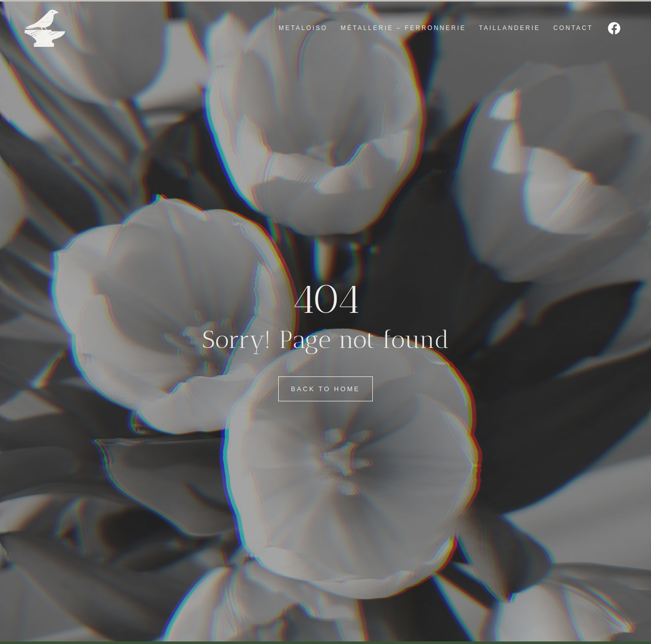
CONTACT (573, 28)
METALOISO (303, 28)
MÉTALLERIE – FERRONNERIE (403, 28)
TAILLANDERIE (510, 28)
